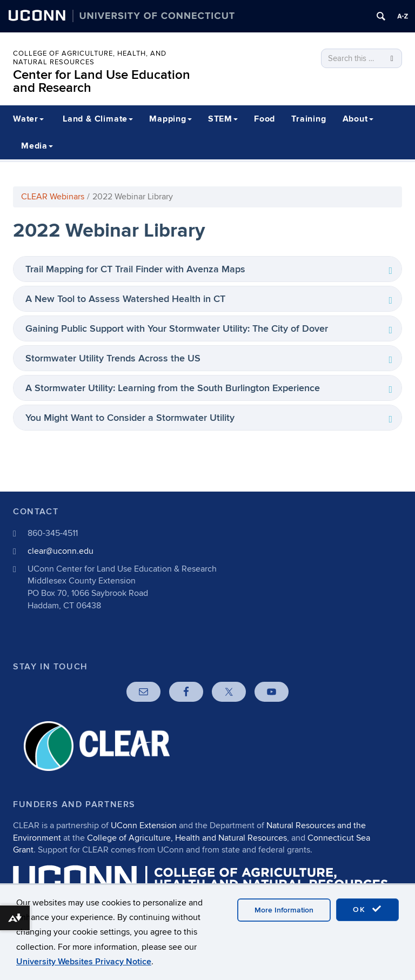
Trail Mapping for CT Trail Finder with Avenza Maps (135, 269)
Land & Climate (98, 119)
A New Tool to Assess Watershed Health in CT (125, 299)
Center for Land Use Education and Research (102, 81)
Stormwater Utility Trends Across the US (113, 358)
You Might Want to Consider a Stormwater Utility (130, 418)
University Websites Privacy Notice (84, 962)
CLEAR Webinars (53, 197)
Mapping (170, 119)
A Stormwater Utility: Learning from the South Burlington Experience (173, 388)
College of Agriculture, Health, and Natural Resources (90, 58)
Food (265, 119)
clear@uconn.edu (61, 551)
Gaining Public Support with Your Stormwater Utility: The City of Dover (177, 329)
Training (309, 119)
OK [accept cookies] (367, 909)
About (358, 119)
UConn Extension (144, 825)
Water (28, 119)
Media (37, 146)
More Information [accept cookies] (284, 910)
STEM (223, 119)
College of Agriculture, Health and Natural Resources (187, 838)
